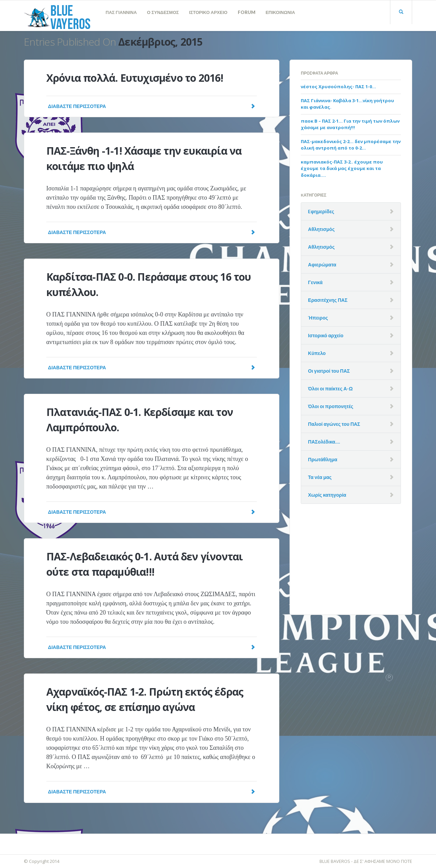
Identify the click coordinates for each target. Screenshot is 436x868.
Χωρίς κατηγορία (327, 495)
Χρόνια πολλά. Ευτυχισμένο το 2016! (135, 78)
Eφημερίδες (321, 211)
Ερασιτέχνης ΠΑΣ (328, 300)
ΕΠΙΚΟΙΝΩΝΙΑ (280, 12)
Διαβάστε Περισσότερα (152, 106)
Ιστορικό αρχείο (326, 335)
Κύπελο (317, 353)
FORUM (247, 12)
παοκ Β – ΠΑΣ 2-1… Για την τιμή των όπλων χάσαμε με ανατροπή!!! (350, 124)
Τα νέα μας (320, 477)
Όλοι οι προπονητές (331, 406)
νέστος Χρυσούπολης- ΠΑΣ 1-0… (338, 87)
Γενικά (315, 282)
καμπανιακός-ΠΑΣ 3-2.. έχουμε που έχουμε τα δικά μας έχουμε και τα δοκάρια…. (342, 168)
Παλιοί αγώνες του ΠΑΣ (334, 424)
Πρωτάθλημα (323, 459)
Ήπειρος (318, 318)
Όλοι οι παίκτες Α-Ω (330, 389)
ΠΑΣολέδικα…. (324, 442)
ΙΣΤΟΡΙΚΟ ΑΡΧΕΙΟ (208, 12)
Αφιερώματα (322, 265)
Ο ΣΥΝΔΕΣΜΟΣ (163, 12)
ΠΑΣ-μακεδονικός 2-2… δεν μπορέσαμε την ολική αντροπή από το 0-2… (351, 145)
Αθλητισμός (321, 229)
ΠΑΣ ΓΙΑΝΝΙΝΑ (121, 12)
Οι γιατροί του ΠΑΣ (329, 371)
